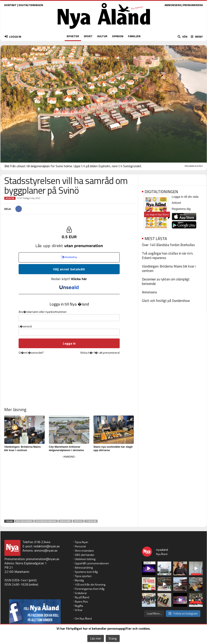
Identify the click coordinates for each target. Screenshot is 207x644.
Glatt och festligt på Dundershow (166, 301)
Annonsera (149, 292)
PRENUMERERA (193, 5)
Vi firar (79, 610)
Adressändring (84, 567)
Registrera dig (181, 209)
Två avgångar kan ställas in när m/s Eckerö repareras (167, 256)
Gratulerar (81, 593)
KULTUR (102, 36)
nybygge (78, 521)
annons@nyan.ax (46, 550)
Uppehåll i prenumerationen (92, 563)
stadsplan (91, 521)
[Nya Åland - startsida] (104, 30)
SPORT (88, 36)
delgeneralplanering (46, 521)
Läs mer (96, 638)
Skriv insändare (84, 550)
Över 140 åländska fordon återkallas (168, 245)
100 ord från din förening (90, 584)
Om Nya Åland (83, 618)
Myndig (79, 580)
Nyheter (10, 198)
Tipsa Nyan (81, 542)
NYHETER (73, 36)
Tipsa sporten (83, 576)
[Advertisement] (69, 488)
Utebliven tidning (85, 559)
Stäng (113, 638)
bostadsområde (24, 521)
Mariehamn (65, 521)
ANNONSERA (173, 5)
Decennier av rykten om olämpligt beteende (166, 281)
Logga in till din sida (185, 197)
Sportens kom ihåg (86, 572)
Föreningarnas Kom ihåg (90, 589)
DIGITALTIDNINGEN (31, 5)
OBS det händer (85, 555)
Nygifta (79, 606)
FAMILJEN (134, 36)
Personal (80, 546)
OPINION (118, 36)
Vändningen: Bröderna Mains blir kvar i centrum (169, 269)
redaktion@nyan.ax (47, 546)
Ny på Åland (82, 597)
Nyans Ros (81, 601)
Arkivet (176, 203)
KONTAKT (10, 5)
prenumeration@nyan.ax (43, 559)
